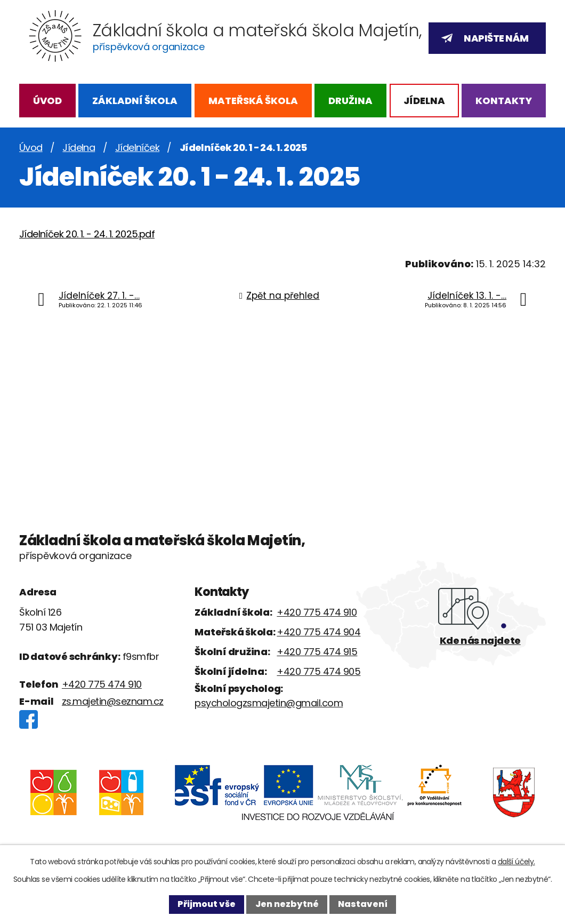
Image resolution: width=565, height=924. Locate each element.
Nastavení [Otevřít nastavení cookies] (363, 904)
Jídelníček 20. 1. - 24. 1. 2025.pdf (87, 234)
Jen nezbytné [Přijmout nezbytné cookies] (287, 904)
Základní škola (135, 101)
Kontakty (504, 101)
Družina (350, 101)
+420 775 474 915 (317, 652)
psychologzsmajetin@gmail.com (269, 703)
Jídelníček (137, 148)
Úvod (47, 101)
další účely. (516, 862)
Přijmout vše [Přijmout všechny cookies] (207, 904)
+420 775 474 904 (318, 632)
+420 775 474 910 (102, 684)
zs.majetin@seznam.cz (113, 701)
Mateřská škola (253, 101)
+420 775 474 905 (318, 671)
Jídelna (424, 101)
